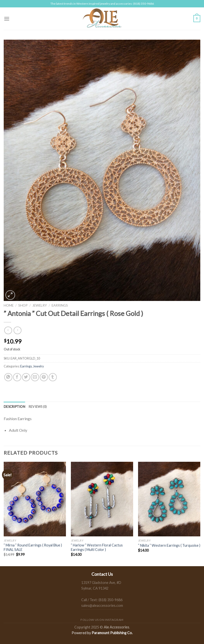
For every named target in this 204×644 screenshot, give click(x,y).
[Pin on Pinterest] (44, 377)
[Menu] (7, 19)
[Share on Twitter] (26, 377)
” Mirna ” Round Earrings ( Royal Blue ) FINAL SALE (33, 547)
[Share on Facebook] (17, 377)
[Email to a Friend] (35, 377)
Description (14, 407)
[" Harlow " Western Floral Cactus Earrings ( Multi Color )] (102, 499)
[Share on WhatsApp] (8, 377)
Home (9, 305)
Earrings (60, 305)
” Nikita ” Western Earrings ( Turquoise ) (169, 545)
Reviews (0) (38, 407)
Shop (23, 305)
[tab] (14, 407)
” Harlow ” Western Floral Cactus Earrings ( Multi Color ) (97, 547)
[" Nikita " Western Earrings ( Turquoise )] (169, 499)
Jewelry (40, 305)
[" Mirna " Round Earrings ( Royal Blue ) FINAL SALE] (35, 499)
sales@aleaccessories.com (102, 605)
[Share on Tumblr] (53, 377)
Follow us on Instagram (102, 620)
